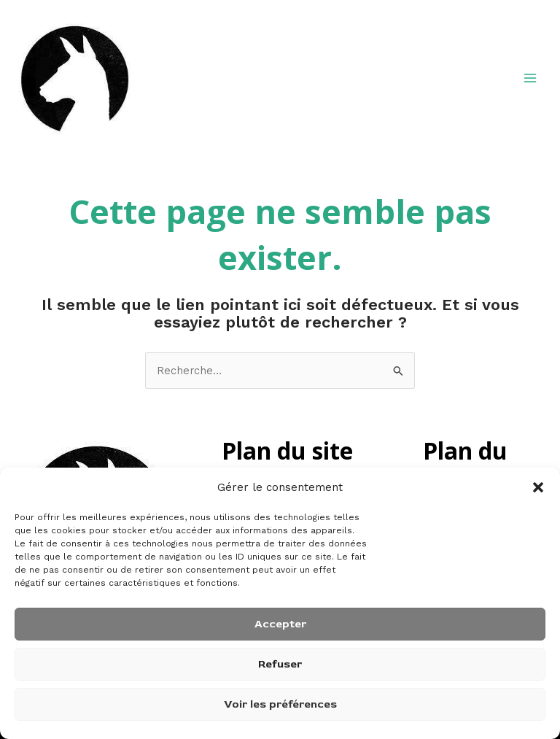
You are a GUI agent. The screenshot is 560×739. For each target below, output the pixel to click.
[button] (538, 487)
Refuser (280, 664)
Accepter (280, 624)
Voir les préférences (280, 704)
